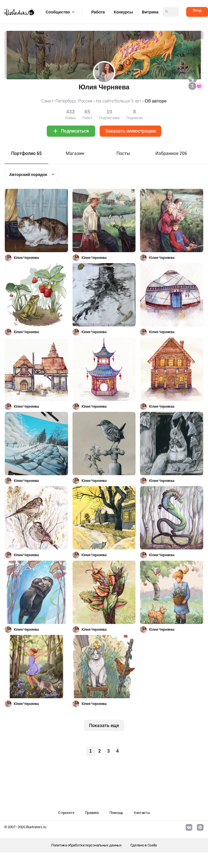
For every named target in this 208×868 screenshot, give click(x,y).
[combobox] (31, 174)
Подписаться (75, 131)
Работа (98, 12)
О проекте (66, 813)
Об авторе (156, 101)
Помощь (116, 813)
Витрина (150, 12)
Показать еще (104, 726)
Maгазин (75, 153)
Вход (197, 10)
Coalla (152, 845)
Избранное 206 (171, 153)
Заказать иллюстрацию (131, 131)
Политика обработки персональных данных (87, 845)
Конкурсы (123, 12)
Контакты (142, 813)
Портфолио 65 (26, 153)
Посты (123, 153)
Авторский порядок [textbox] (28, 175)
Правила (92, 813)
